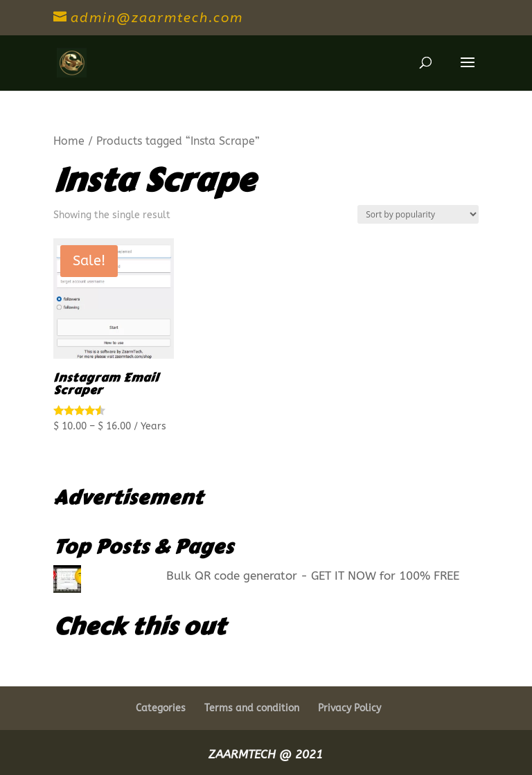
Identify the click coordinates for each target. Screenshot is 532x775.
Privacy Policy (349, 708)
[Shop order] (418, 214)
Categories (161, 708)
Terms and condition (252, 708)
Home (69, 141)
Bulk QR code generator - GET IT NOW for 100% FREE (313, 576)
